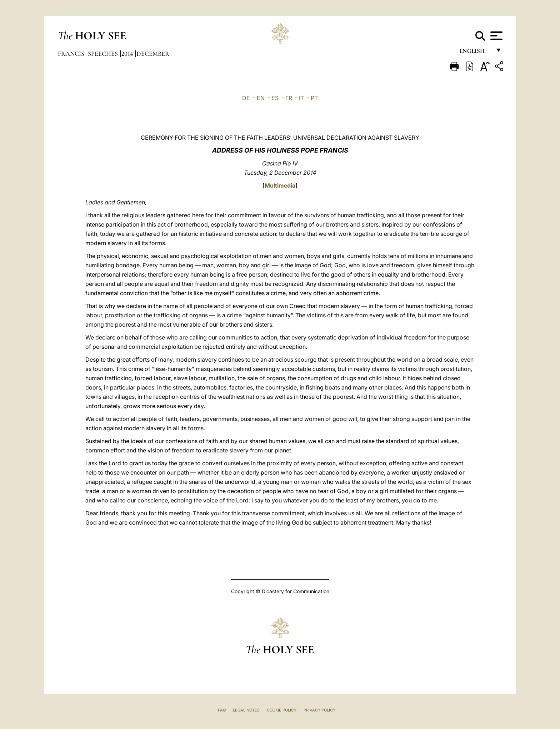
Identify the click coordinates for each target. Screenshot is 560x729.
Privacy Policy (319, 710)
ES (275, 98)
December (153, 54)
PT (314, 98)
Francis (72, 54)
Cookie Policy (282, 710)
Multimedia (280, 185)
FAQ (222, 710)
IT (301, 98)
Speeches (104, 54)
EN (261, 98)
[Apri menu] (496, 36)
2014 (128, 54)
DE (246, 98)
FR (289, 98)
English (475, 53)
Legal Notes (246, 710)
